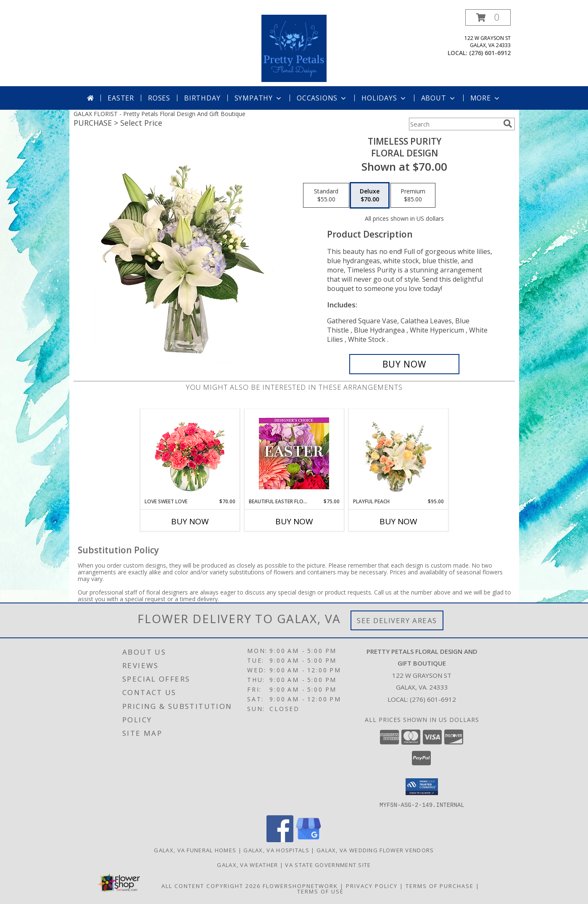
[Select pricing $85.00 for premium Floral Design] (413, 196)
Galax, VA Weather (247, 864)
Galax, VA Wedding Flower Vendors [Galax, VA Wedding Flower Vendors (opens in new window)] (375, 850)
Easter (121, 98)
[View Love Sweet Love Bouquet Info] (190, 453)
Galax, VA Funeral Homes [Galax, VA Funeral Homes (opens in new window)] (195, 850)
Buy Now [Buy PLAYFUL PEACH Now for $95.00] (398, 521)
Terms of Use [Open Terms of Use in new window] (320, 891)
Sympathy (259, 98)
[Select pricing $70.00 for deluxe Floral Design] (370, 196)
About (439, 98)
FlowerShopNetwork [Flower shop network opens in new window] (300, 885)
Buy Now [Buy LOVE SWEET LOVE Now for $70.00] (190, 521)
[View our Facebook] (280, 839)
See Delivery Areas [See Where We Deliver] (397, 620)
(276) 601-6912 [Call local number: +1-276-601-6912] (490, 53)
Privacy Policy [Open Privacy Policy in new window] (372, 885)
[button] (488, 17)
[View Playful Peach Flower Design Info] (398, 453)
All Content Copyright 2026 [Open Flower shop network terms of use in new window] (211, 885)
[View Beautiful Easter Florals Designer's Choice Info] (294, 453)
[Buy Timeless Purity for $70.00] (405, 364)
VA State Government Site (328, 864)
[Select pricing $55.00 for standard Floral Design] (326, 196)
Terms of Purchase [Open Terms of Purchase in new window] (440, 885)
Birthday (202, 98)
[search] (508, 124)
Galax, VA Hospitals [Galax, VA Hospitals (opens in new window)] (276, 850)
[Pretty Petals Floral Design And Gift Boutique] (294, 48)
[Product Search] (454, 124)
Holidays (384, 98)
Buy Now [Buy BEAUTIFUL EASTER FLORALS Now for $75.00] (294, 521)
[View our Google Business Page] (309, 839)
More (486, 98)
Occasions (322, 98)
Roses (159, 98)
